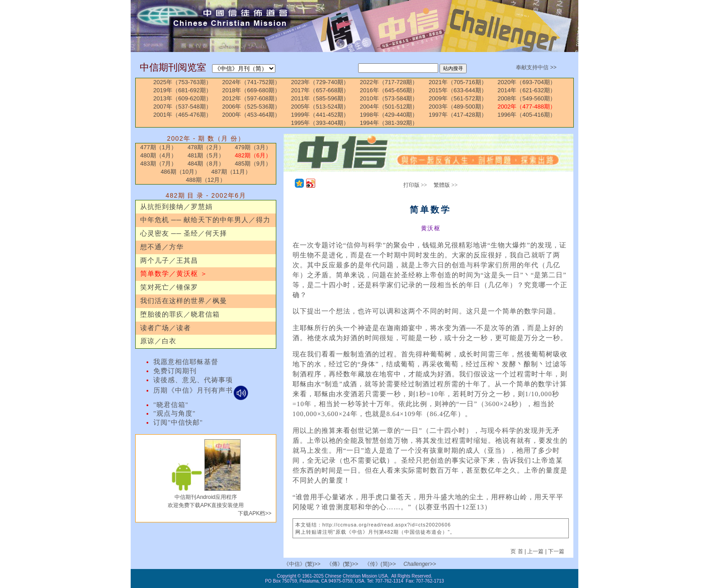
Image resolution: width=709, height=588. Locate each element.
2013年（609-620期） (182, 98)
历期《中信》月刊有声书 (201, 390)
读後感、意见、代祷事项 (193, 380)
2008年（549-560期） (527, 98)
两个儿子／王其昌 (169, 261)
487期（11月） (231, 172)
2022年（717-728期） (389, 82)
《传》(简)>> (380, 564)
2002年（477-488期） (527, 107)
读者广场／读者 (165, 328)
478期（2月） (206, 147)
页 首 (518, 551)
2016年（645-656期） (389, 90)
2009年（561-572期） (458, 98)
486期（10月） (180, 172)
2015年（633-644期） (458, 90)
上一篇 (535, 551)
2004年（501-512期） (389, 107)
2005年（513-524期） (320, 107)
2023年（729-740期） (320, 82)
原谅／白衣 (158, 341)
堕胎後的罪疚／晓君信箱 (180, 314)
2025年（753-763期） (182, 82)
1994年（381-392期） (389, 123)
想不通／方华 (162, 247)
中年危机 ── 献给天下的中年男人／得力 (205, 220)
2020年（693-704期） (527, 82)
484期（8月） (206, 164)
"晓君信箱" (171, 405)
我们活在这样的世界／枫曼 (184, 301)
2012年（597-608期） (251, 98)
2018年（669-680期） (251, 90)
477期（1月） (158, 147)
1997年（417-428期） (458, 115)
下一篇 (556, 551)
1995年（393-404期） (320, 123)
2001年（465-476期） (182, 115)
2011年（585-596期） (320, 98)
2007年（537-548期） (182, 107)
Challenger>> (420, 564)
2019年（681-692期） (182, 90)
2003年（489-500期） (458, 107)
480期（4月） (158, 155)
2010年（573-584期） (389, 98)
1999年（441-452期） (320, 115)
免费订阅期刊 (175, 371)
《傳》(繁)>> (342, 564)
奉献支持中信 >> (536, 67)
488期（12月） (206, 180)
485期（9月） (253, 164)
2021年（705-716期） (458, 82)
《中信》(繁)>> (302, 564)
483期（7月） (158, 164)
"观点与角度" (175, 413)
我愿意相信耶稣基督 (186, 362)
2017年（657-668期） (320, 90)
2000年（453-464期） (251, 115)
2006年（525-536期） (251, 107)
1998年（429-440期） (389, 115)
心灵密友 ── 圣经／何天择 (184, 233)
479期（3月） (253, 147)
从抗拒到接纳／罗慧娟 (176, 207)
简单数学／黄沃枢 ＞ (174, 274)
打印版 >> (415, 185)
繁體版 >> (446, 185)
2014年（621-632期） (527, 90)
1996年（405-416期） (527, 115)
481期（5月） (206, 155)
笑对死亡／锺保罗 (169, 287)
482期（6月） (253, 155)
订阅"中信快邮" (178, 422)
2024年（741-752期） (251, 82)
